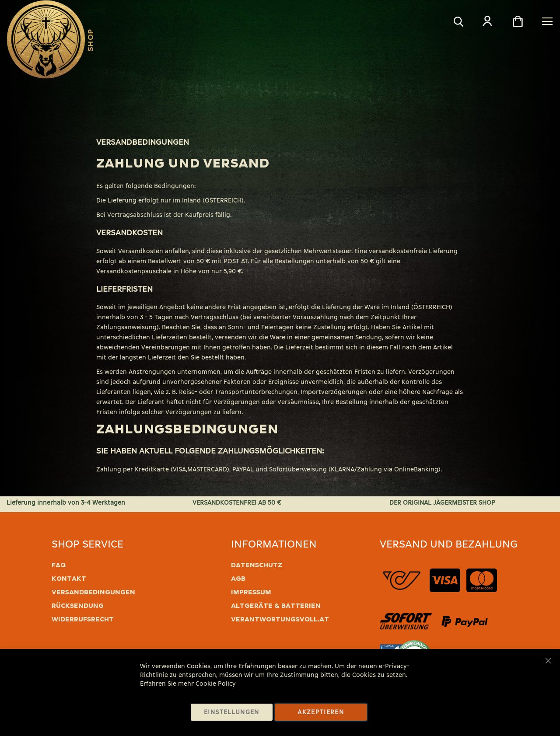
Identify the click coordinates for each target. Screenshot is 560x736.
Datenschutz (257, 565)
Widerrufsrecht (83, 619)
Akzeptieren (321, 712)
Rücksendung (78, 606)
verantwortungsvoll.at (280, 619)
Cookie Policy (216, 684)
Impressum (251, 592)
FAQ (59, 565)
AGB (238, 579)
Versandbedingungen (93, 592)
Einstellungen (232, 712)
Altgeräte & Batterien (276, 606)
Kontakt (69, 579)
